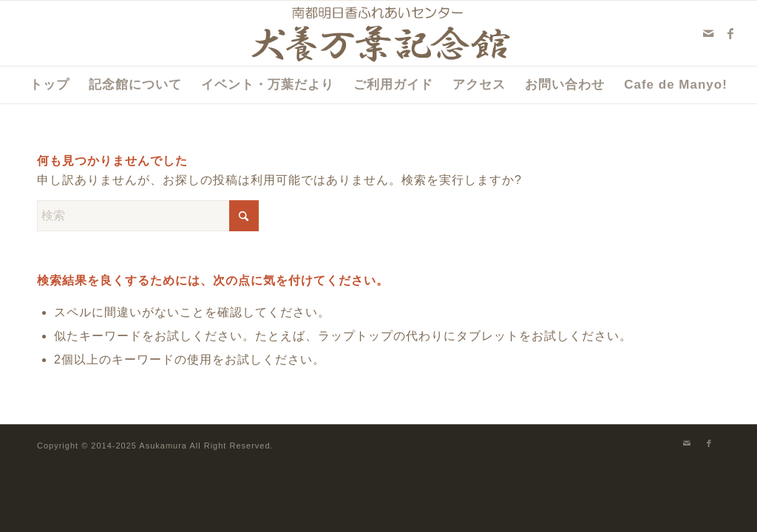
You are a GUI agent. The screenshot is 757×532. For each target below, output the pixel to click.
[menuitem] (50, 85)
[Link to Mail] (709, 33)
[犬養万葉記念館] (379, 33)
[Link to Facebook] (731, 33)
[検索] (148, 216)
